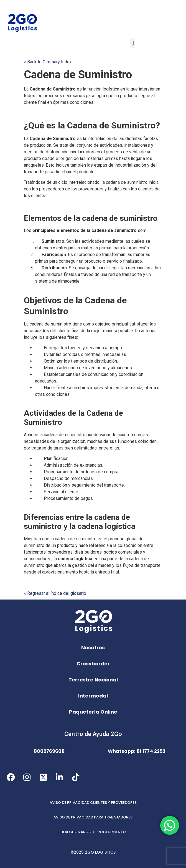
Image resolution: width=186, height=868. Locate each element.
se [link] (148, 241)
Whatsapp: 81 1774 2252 (137, 751)
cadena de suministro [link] (127, 182)
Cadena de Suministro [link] (78, 75)
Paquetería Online (93, 712)
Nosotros (93, 648)
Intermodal (93, 696)
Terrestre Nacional (93, 680)
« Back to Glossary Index (48, 62)
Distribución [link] (54, 268)
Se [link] (56, 145)
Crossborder (93, 664)
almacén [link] (103, 565)
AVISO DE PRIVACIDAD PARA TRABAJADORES (93, 817)
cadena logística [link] (106, 526)
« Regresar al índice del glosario (55, 593)
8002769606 (49, 751)
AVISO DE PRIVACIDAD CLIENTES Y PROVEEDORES (93, 803)
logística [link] (111, 89)
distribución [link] (57, 152)
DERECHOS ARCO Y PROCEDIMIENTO (93, 832)
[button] (133, 43)
